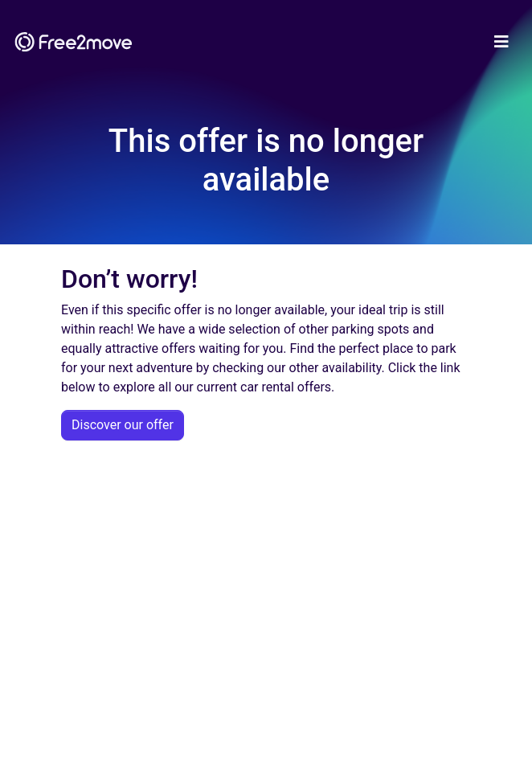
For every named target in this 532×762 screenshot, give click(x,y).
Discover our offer (123, 425)
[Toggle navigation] (501, 42)
